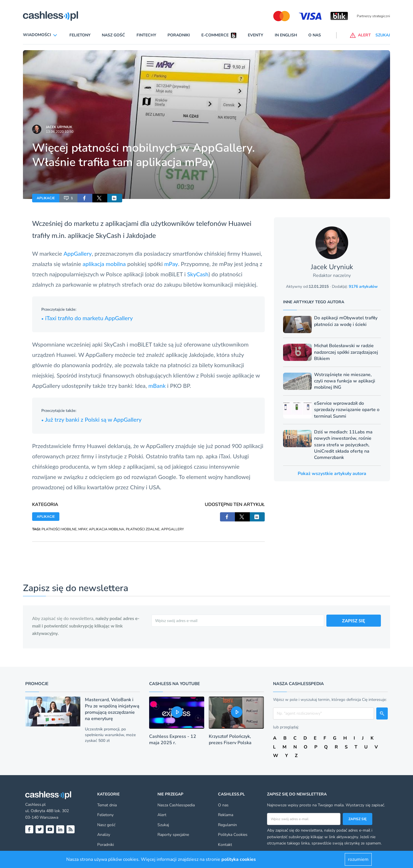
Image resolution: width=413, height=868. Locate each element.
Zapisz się (358, 819)
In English (286, 35)
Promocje (37, 684)
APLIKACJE (46, 198)
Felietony (80, 35)
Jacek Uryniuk (59, 127)
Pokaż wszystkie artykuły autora (332, 474)
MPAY (83, 529)
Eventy (256, 35)
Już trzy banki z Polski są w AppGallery (91, 419)
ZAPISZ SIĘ (354, 620)
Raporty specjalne (173, 835)
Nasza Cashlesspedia (176, 805)
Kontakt (225, 845)
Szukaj (163, 825)
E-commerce (215, 35)
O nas (315, 35)
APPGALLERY (173, 529)
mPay (171, 264)
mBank (158, 386)
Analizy (104, 835)
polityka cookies (239, 859)
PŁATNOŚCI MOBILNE (59, 529)
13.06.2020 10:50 (60, 132)
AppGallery (77, 253)
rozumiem (358, 859)
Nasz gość (113, 35)
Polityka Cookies (233, 835)
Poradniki (179, 35)
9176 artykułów (363, 287)
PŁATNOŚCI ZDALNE (143, 529)
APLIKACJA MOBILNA (107, 529)
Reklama (226, 815)
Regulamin (227, 825)
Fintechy (146, 35)
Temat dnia (107, 805)
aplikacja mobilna (104, 264)
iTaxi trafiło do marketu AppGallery (87, 318)
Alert (162, 815)
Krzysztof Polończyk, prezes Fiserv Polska (230, 740)
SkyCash (108, 235)
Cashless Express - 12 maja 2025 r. (173, 740)
